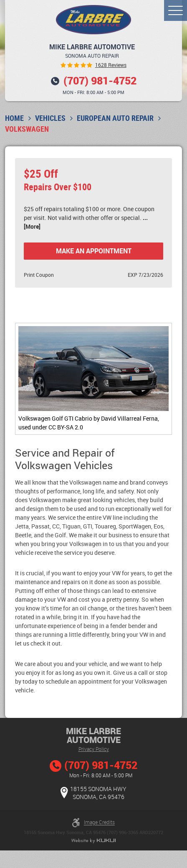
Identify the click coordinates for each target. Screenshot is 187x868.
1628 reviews (111, 65)
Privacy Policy (94, 749)
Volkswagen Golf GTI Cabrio (55, 418)
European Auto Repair (115, 118)
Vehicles (50, 118)
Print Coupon (39, 275)
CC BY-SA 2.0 (66, 427)
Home (14, 118)
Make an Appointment (94, 251)
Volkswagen (27, 129)
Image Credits (99, 822)
